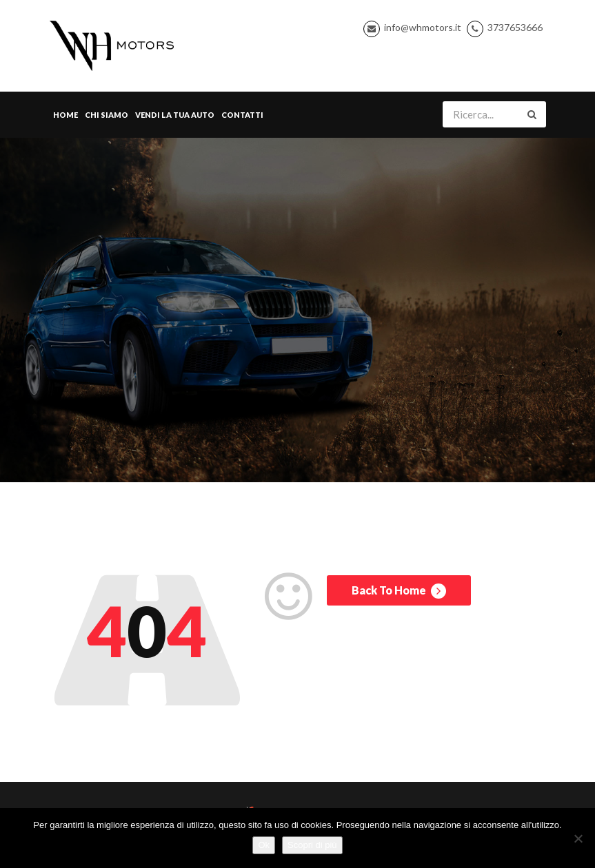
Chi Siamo (107, 115)
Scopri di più (312, 845)
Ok (264, 845)
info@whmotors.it (423, 27)
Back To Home (399, 591)
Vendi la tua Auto (175, 115)
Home (65, 115)
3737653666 (515, 27)
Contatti (242, 115)
